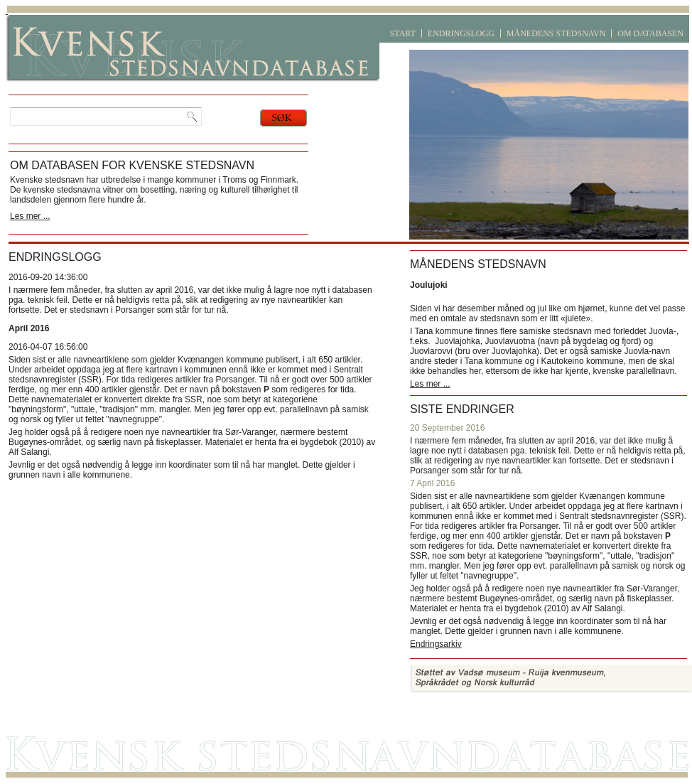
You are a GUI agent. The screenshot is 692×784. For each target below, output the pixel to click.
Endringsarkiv (436, 644)
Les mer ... (30, 216)
